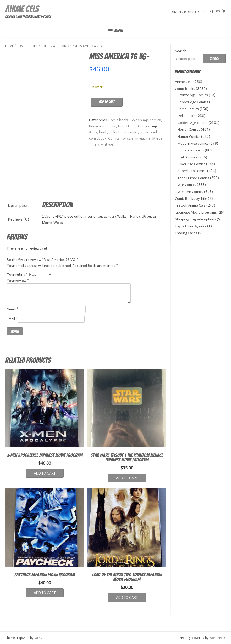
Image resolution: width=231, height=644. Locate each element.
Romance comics (102, 126)
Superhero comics (192, 171)
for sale (128, 138)
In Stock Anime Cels (190, 205)
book (103, 132)
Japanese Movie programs (196, 212)
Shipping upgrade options (196, 219)
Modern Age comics (193, 143)
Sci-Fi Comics (188, 157)
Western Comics (190, 192)
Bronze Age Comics (193, 95)
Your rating (17, 274)
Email (12, 319)
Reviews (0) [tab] (18, 219)
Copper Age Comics (193, 102)
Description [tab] (18, 205)
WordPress (218, 638)
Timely (94, 144)
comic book (149, 132)
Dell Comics (187, 116)
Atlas (93, 132)
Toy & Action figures (191, 226)
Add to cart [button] (45, 473)
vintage (107, 144)
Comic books (27, 46)
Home (9, 46)
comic (133, 132)
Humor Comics (189, 136)
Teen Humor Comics (134, 126)
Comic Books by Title (191, 198)
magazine (143, 138)
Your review (18, 280)
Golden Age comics (56, 46)
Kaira (38, 638)
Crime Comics (188, 109)
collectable (118, 132)
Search (181, 51)
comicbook (98, 138)
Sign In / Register (184, 12)
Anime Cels (22, 9)
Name (13, 309)
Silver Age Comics (191, 164)
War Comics (187, 185)
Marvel (158, 138)
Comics (114, 138)
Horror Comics (189, 129)
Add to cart (107, 102)
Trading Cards (186, 233)
